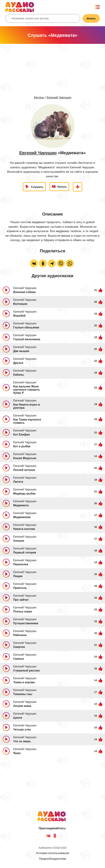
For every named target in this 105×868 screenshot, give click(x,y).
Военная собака (24, 292)
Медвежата (21, 505)
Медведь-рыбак (24, 494)
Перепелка (21, 564)
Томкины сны (23, 694)
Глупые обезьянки (26, 327)
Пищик (18, 576)
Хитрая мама (22, 706)
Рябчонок (20, 635)
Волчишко (20, 304)
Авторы (39, 97)
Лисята (18, 482)
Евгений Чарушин (59, 97)
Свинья (18, 659)
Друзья (18, 363)
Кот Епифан (21, 435)
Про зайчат (21, 600)
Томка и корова (24, 682)
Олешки (19, 541)
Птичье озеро (23, 612)
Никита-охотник (24, 529)
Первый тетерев (25, 553)
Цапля (18, 718)
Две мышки (21, 351)
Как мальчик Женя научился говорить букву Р (27, 390)
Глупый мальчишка (27, 339)
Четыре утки (22, 729)
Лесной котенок (24, 470)
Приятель (20, 588)
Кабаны (19, 375)
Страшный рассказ (27, 671)
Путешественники (26, 623)
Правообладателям (52, 859)
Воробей (19, 316)
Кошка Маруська (25, 458)
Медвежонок (22, 517)
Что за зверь (22, 741)
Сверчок (19, 647)
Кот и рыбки (22, 446)
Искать (91, 18)
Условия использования (53, 853)
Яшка (17, 753)
